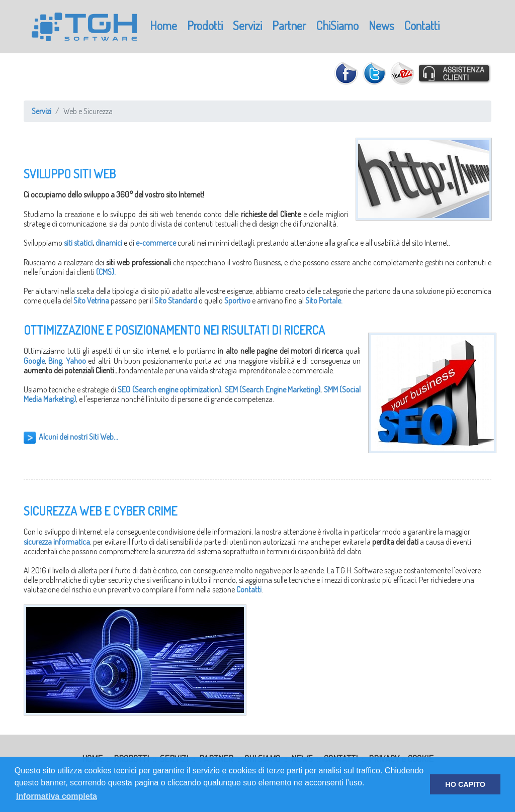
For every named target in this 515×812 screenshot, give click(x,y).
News (381, 25)
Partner (289, 25)
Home (163, 25)
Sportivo (237, 300)
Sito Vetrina (91, 300)
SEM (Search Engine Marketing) (273, 389)
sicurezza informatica (57, 542)
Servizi (247, 25)
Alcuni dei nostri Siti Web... (78, 437)
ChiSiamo (337, 25)
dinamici (109, 243)
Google (34, 361)
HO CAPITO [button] (465, 784)
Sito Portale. (324, 300)
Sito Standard (176, 300)
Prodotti (205, 25)
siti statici (78, 243)
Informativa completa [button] (57, 796)
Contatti (422, 25)
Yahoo (76, 361)
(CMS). (106, 272)
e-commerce (156, 243)
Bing (55, 361)
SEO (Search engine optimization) (169, 389)
